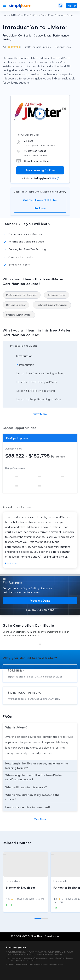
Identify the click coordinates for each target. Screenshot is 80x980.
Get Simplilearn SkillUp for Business (40, 204)
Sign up (72, 5)
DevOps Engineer (17, 438)
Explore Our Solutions (40, 610)
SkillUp (14, 15)
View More (40, 414)
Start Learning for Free (40, 170)
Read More (11, 563)
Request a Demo (40, 601)
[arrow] (40, 345)
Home (5, 15)
